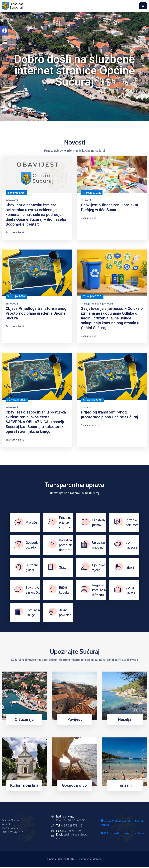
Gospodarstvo (74, 785)
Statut (63, 568)
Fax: (69, 831)
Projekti (88, 200)
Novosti (13, 200)
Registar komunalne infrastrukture (102, 590)
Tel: (69, 826)
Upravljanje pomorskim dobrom (67, 545)
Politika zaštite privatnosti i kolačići (124, 833)
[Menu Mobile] (143, 6)
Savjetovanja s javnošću (98, 304)
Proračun (32, 523)
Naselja (125, 719)
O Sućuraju (24, 719)
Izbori (130, 568)
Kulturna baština (24, 785)
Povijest (74, 719)
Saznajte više (15, 232)
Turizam (125, 785)
